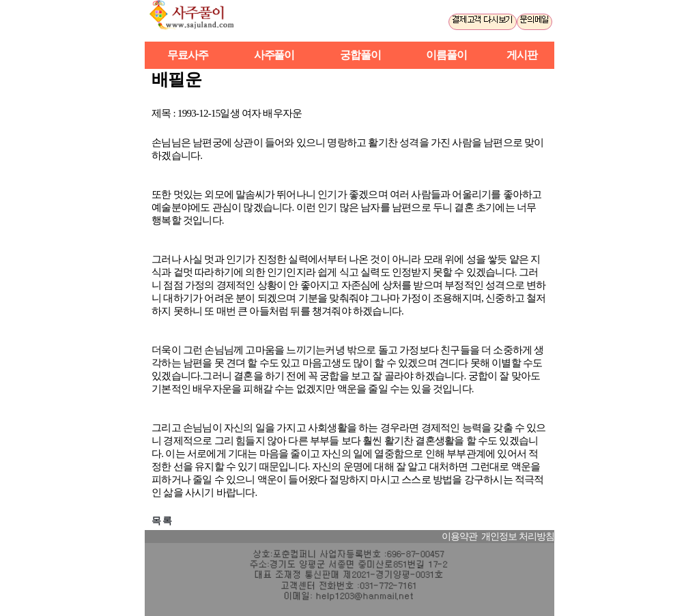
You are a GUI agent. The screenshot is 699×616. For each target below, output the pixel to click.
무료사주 (188, 55)
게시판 (522, 55)
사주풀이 (198, 21)
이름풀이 (446, 55)
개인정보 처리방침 (518, 537)
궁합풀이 (360, 55)
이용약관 (459, 537)
